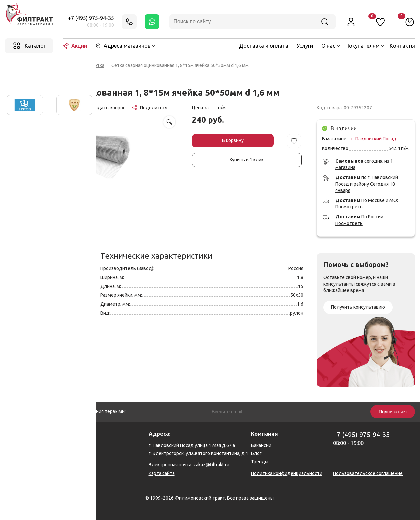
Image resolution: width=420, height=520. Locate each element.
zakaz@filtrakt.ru (211, 465)
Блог (256, 453)
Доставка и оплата (264, 46)
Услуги (305, 46)
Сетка (98, 65)
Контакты (402, 46)
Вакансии (261, 445)
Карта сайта (162, 473)
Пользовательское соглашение (368, 473)
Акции (75, 46)
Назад (22, 66)
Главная (51, 65)
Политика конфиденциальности (287, 473)
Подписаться (393, 412)
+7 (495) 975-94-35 (91, 18)
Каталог (75, 65)
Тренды (260, 462)
